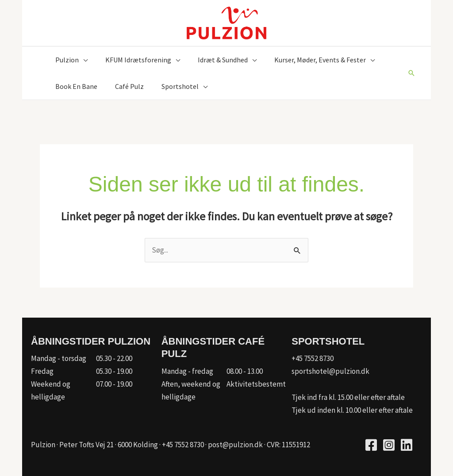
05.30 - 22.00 (114, 358)
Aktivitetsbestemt (256, 384)
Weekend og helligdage (51, 390)
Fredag (42, 371)
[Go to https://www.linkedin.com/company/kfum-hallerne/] (407, 446)
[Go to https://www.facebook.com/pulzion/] (371, 446)
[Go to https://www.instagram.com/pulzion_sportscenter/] (389, 446)
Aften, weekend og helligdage (191, 390)
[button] (83, 60)
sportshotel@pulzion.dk (330, 371)
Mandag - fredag (187, 371)
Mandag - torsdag (59, 358)
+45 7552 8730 (313, 358)
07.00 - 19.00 (114, 384)
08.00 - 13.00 (245, 371)
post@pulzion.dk (235, 445)
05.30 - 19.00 (114, 371)
